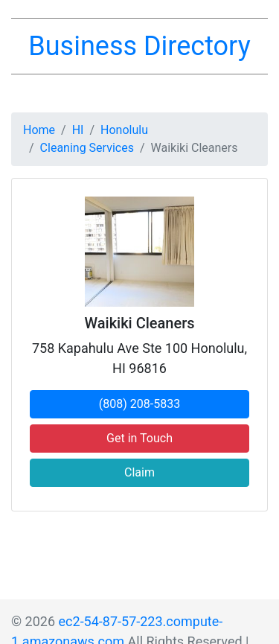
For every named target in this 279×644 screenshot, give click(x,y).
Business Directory (139, 46)
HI (78, 130)
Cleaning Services (87, 148)
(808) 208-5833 (139, 404)
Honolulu (124, 130)
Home (39, 130)
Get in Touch (139, 438)
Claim (139, 472)
